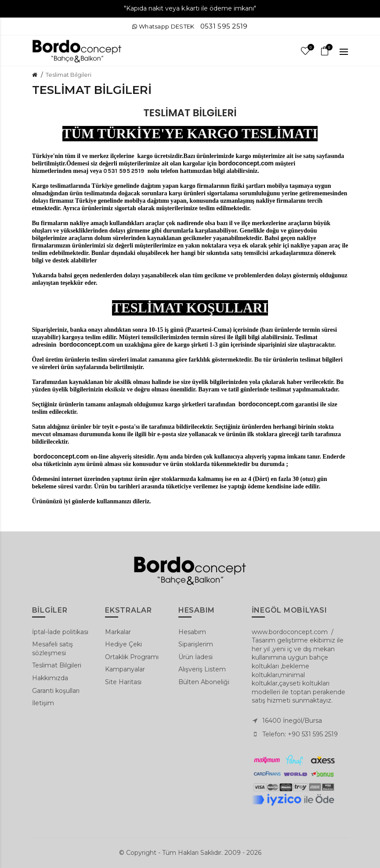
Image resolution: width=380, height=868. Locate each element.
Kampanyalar (125, 669)
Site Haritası (123, 682)
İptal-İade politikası (60, 632)
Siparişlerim (196, 644)
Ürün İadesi (195, 657)
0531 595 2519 (224, 26)
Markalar (118, 632)
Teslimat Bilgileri (69, 75)
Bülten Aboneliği (204, 682)
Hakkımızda (50, 678)
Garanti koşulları (56, 691)
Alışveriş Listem (202, 669)
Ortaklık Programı (132, 657)
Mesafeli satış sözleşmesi (52, 649)
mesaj (81, 171)
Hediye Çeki (123, 644)
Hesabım (192, 632)
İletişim (43, 703)
